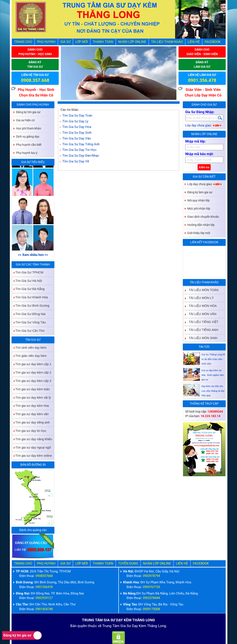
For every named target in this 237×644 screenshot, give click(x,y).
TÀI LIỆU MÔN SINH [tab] (201, 338)
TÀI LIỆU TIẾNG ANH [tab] (202, 330)
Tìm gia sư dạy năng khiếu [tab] (32, 439)
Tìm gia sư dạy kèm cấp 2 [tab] (32, 372)
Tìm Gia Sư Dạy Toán (77, 116)
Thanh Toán (103, 42)
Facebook (213, 42)
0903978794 (151, 576)
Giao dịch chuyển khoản (203, 217)
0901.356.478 (202, 80)
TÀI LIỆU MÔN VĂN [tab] (201, 314)
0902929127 (44, 598)
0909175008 (151, 609)
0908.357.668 (35, 80)
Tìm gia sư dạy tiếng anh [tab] (31, 422)
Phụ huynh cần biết (29, 145)
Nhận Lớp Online (132, 42)
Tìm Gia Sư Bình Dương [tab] (31, 305)
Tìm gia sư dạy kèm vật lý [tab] (31, 397)
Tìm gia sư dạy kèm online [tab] (32, 456)
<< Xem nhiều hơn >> (33, 255)
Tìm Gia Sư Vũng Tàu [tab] (29, 322)
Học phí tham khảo (29, 128)
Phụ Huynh (46, 42)
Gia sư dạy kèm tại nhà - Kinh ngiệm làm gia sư (213, 389)
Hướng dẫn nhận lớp (201, 225)
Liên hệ (194, 42)
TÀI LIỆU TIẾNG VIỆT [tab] (202, 322)
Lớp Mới (82, 42)
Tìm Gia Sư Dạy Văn (77, 139)
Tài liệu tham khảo (167, 42)
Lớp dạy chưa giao (203, 125)
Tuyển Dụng (128, 564)
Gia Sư (65, 42)
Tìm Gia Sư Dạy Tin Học (79, 150)
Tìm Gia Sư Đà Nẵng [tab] (28, 289)
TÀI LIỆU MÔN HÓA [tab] (201, 306)
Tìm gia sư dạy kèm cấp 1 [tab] (32, 364)
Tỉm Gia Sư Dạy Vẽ (76, 161)
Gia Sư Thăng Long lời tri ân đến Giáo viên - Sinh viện (213, 373)
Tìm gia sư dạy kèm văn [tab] (30, 414)
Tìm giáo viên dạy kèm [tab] (29, 356)
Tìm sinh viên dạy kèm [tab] (29, 348)
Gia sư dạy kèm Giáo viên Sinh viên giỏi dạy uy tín (213, 357)
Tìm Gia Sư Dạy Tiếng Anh (81, 144)
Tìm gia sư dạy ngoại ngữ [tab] (32, 447)
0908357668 (44, 576)
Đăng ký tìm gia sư (28, 112)
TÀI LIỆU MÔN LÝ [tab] (200, 298)
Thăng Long (157, 626)
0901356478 (44, 587)
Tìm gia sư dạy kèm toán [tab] (31, 389)
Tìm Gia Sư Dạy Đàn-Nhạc (81, 156)
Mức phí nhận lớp (199, 209)
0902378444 (151, 598)
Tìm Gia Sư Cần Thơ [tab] (28, 331)
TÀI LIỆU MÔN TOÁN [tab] (202, 290)
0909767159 (151, 587)
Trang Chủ (23, 42)
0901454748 (44, 609)
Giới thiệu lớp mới (199, 233)
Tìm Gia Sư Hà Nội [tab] (27, 281)
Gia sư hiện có (25, 120)
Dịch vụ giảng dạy (28, 137)
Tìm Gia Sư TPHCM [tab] (28, 272)
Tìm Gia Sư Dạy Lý (75, 121)
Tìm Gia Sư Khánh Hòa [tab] (30, 297)
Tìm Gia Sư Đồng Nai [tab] (29, 314)
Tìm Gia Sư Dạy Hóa (77, 127)
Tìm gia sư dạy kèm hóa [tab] (31, 406)
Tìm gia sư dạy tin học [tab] (29, 431)
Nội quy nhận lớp (198, 200)
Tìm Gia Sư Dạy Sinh (77, 133)
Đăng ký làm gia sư (200, 192)
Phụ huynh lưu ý (27, 153)
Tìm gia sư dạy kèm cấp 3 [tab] (32, 381)
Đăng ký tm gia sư (23, 635)
